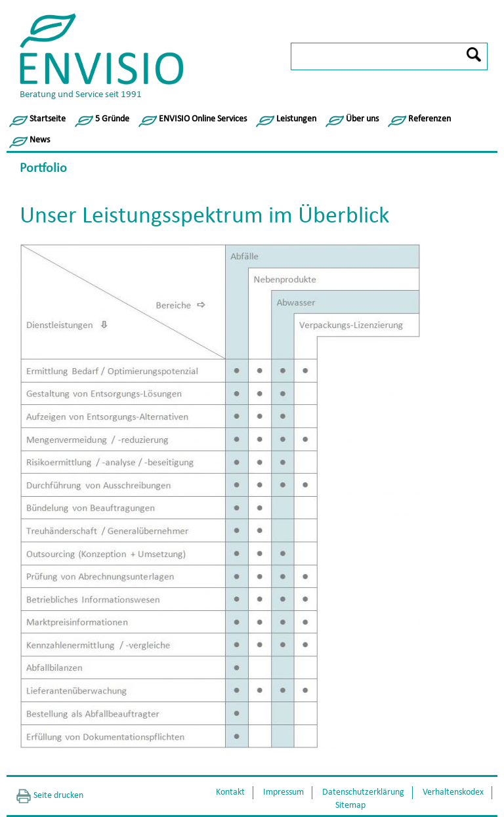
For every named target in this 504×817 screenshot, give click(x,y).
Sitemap (350, 806)
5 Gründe (112, 119)
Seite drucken (58, 796)
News (40, 140)
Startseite (48, 119)
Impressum (283, 792)
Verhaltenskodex (453, 792)
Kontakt (230, 792)
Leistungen (296, 119)
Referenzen (430, 119)
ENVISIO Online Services (203, 119)
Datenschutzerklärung (363, 792)
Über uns (362, 119)
